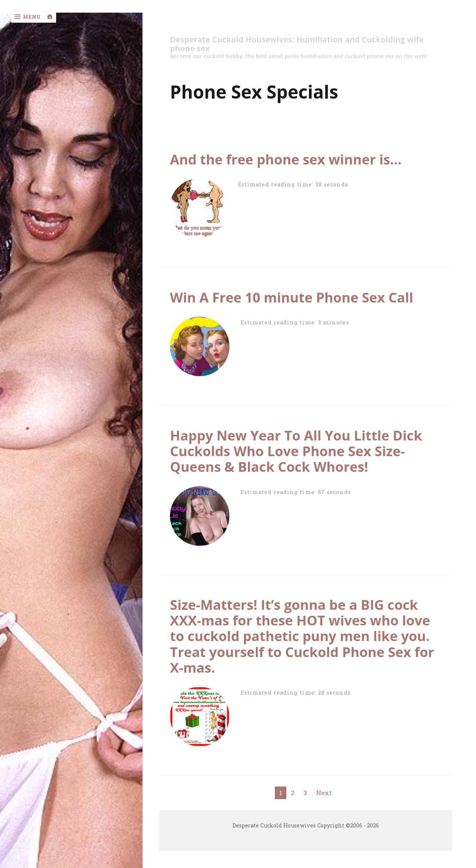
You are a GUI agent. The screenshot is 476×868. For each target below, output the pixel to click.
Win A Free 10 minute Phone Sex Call (292, 297)
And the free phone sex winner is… (286, 159)
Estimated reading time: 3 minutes (295, 322)
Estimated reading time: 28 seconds (296, 693)
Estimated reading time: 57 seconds (296, 492)
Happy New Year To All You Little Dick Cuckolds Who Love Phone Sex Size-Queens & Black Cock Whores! (296, 451)
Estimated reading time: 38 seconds (293, 184)
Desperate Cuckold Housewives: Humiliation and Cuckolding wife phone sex (297, 44)
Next (324, 793)
